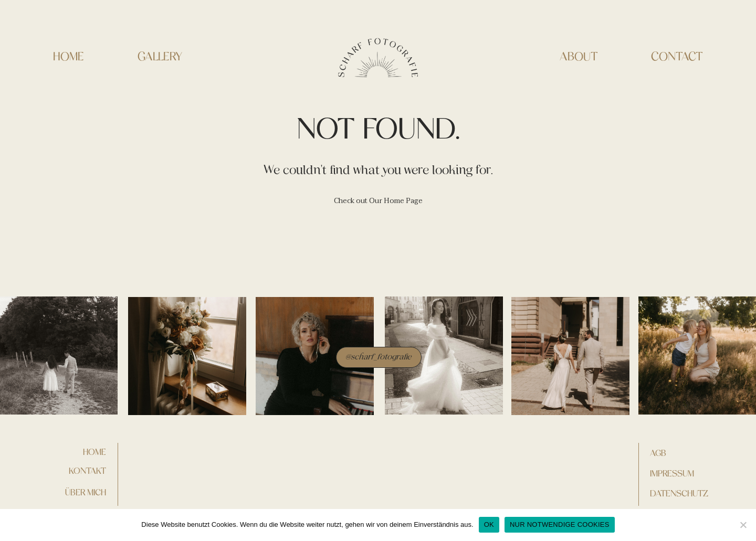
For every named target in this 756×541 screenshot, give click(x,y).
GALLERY (160, 57)
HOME (69, 57)
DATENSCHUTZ (679, 493)
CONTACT (677, 57)
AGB (658, 453)
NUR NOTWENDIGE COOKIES (560, 524)
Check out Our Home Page (378, 201)
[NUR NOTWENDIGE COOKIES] (743, 525)
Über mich (86, 492)
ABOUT (579, 57)
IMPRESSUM (672, 473)
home (94, 452)
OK (489, 524)
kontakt (87, 471)
